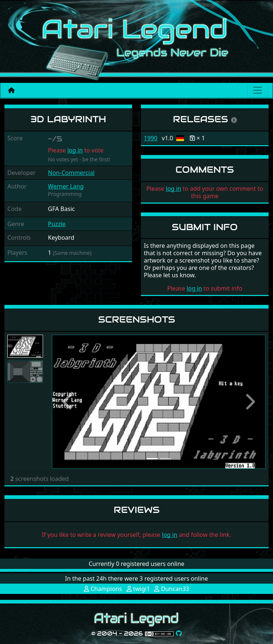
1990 (151, 138)
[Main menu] (258, 90)
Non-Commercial (71, 173)
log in (75, 150)
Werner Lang (66, 186)
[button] (68, 402)
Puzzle (57, 224)
